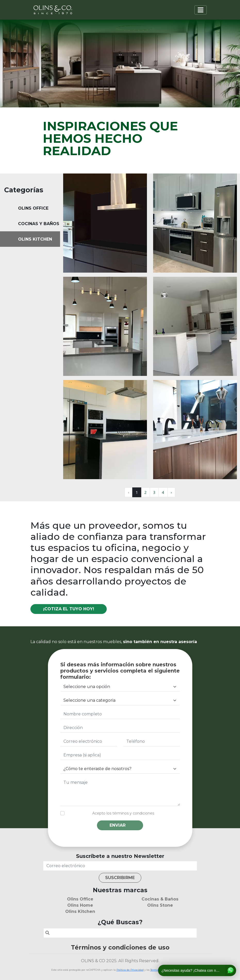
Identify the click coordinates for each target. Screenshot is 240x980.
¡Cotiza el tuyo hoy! (69, 609)
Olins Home (80, 905)
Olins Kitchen (80, 911)
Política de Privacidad (130, 970)
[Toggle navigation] (201, 10)
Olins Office (80, 899)
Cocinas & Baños (160, 899)
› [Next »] (171, 492)
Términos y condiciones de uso (120, 947)
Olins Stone (160, 905)
